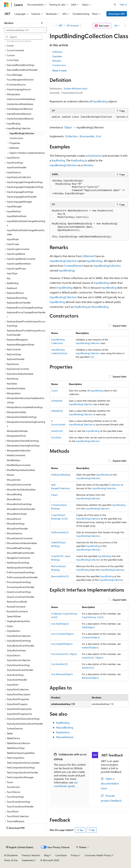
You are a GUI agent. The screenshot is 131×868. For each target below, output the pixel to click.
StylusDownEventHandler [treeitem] (20, 670)
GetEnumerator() (60, 532)
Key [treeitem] (9, 278)
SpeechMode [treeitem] (14, 616)
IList (99, 136)
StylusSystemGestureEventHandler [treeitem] (25, 724)
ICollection (71, 136)
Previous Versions (31, 855)
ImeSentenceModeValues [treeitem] (20, 104)
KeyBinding (58, 160)
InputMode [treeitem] (13, 239)
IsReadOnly (57, 411)
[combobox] (25, 30)
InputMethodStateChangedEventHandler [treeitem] (26, 232)
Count (54, 391)
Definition (57, 52)
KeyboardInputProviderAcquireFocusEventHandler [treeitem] (26, 333)
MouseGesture (65, 737)
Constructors (59, 65)
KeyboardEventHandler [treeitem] (19, 303)
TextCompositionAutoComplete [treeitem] (23, 763)
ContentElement (74, 266)
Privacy (75, 855)
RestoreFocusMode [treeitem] (17, 602)
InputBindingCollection (63, 165)
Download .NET (117, 14)
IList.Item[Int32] (59, 664)
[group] (89, 117)
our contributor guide (66, 784)
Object (68, 127)
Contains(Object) (91, 637)
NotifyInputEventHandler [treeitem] (20, 568)
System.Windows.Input (76, 88)
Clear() (54, 495)
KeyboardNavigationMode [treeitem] (20, 344)
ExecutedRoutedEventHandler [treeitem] (22, 70)
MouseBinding (100, 307)
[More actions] (125, 26)
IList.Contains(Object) (62, 634)
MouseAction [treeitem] (14, 480)
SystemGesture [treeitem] (15, 728)
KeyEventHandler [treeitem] (16, 359)
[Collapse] (42, 23)
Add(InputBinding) (61, 475)
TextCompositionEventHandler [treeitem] (23, 772)
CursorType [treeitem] (13, 60)
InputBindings (94, 261)
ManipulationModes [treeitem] (17, 431)
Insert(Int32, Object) (92, 658)
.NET (60, 25)
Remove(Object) (90, 678)
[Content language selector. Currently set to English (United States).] (20, 847)
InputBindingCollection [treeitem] (22, 133)
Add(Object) (88, 627)
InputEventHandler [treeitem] (17, 167)
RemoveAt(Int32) (60, 576)
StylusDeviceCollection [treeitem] (19, 660)
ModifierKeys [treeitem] (14, 460)
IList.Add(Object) (60, 624)
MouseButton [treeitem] (14, 499)
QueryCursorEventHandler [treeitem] (21, 597)
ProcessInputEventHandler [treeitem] (21, 587)
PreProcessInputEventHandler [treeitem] (22, 577)
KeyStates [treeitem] (12, 384)
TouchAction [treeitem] (13, 787)
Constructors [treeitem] (16, 138)
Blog (46, 855)
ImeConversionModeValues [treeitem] (21, 99)
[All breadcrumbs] (53, 26)
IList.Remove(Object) (62, 674)
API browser (73, 25)
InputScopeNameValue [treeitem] (19, 264)
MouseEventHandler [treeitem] (17, 528)
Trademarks (28, 860)
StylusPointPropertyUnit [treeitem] (19, 714)
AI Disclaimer (11, 855)
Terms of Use (11, 860)
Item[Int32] (57, 431)
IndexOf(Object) (90, 647)
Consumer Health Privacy (98, 855)
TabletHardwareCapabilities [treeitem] (21, 753)
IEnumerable (87, 136)
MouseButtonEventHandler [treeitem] (21, 509)
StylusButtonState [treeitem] (16, 650)
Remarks (57, 61)
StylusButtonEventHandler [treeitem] (21, 646)
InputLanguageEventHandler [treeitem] (22, 197)
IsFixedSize (57, 401)
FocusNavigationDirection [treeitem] (20, 80)
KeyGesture (95, 156)
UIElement (88, 256)
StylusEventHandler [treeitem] (17, 680)
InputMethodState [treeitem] (17, 216)
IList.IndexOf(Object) (62, 644)
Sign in (123, 4)
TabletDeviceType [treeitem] (16, 748)
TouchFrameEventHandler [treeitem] (20, 806)
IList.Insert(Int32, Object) (64, 654)
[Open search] (115, 5)
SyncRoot (56, 437)
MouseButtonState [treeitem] (17, 514)
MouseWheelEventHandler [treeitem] (21, 553)
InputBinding (100, 101)
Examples (57, 56)
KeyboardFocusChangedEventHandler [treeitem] (26, 314)
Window (88, 165)
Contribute (61, 855)
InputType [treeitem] (12, 273)
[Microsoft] (6, 5)
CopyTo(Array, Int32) (93, 617)
